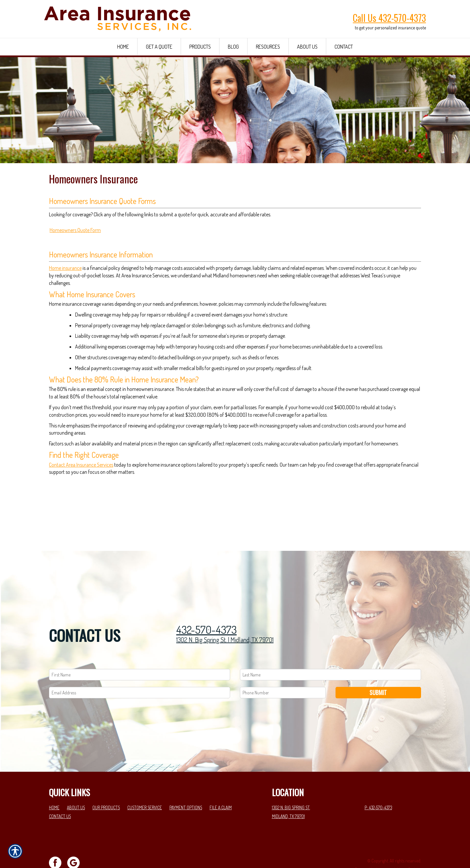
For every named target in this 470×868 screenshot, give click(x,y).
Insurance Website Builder (399, 847)
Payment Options (186, 785)
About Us (76, 785)
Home (54, 785)
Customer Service (145, 785)
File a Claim (221, 785)
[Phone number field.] (283, 670)
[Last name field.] (330, 652)
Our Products (106, 785)
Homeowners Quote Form (75, 274)
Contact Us (60, 794)
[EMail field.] (140, 670)
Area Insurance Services (90, 509)
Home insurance (65, 312)
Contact (57, 509)
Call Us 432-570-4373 (389, 18)
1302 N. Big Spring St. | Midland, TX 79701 (225, 617)
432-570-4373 (206, 607)
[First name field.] (140, 652)
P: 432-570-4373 (378, 785)
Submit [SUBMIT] (378, 670)
